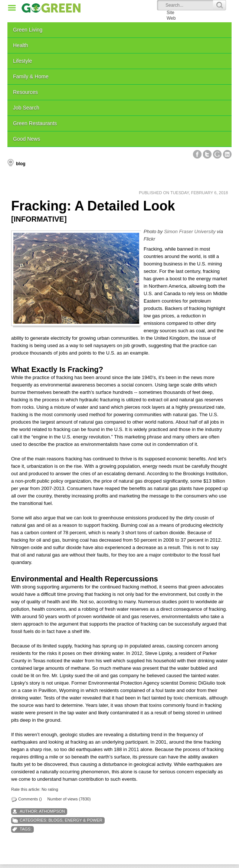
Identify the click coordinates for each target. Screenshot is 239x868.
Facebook (197, 154)
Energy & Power (83, 820)
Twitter (207, 154)
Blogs (55, 820)
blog (21, 164)
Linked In (227, 154)
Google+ (217, 154)
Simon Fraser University (190, 231)
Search (219, 5)
